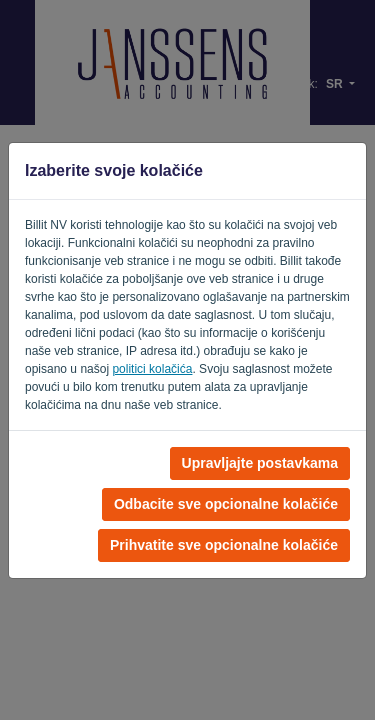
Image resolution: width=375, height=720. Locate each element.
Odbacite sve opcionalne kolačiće (226, 504)
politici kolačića (152, 369)
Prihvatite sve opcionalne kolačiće (224, 545)
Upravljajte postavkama (260, 463)
